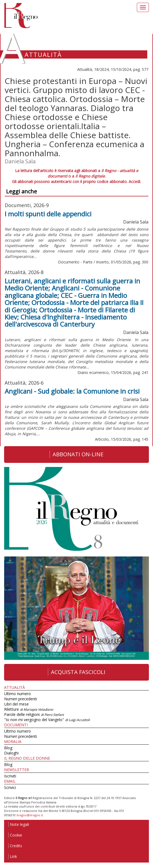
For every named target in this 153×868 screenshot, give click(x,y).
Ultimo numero (18, 694)
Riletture (29, 709)
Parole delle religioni (34, 714)
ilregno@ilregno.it (30, 815)
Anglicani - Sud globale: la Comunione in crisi (72, 391)
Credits (15, 846)
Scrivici (10, 787)
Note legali (19, 824)
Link (13, 856)
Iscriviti (10, 776)
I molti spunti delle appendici (48, 214)
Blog (8, 748)
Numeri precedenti (21, 699)
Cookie (15, 835)
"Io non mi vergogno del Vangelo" (47, 720)
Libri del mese (16, 704)
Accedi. (135, 182)
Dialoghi (11, 753)
